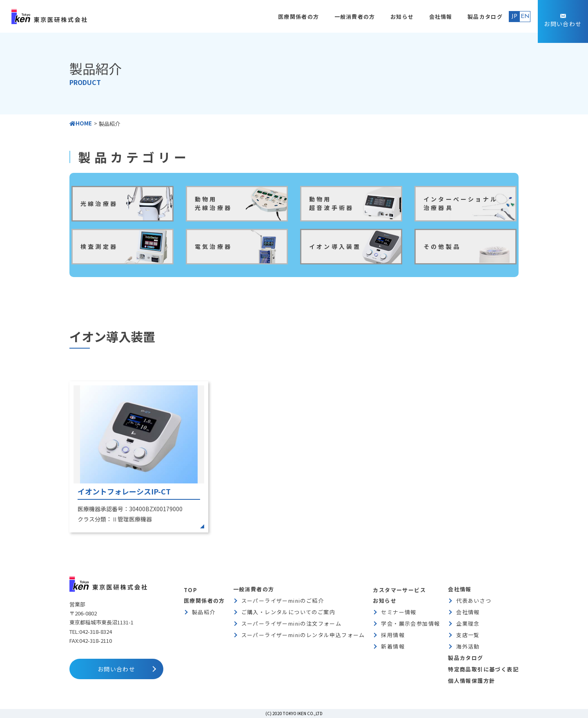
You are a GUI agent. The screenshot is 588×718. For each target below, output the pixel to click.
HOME (81, 123)
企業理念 (468, 623)
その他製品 (442, 246)
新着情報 (393, 646)
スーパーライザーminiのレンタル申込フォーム (303, 635)
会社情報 (441, 17)
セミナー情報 (399, 612)
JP (514, 17)
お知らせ (402, 17)
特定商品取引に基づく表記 (483, 669)
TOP (190, 590)
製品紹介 (204, 612)
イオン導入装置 (335, 246)
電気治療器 (213, 246)
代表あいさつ (474, 601)
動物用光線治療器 (213, 203)
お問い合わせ (563, 24)
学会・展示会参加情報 (410, 623)
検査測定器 (99, 246)
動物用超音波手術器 (331, 203)
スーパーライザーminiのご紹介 (283, 601)
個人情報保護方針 (471, 681)
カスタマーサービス (399, 590)
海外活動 (468, 646)
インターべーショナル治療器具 (461, 203)
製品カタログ (485, 17)
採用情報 (393, 635)
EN (525, 17)
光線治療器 (99, 204)
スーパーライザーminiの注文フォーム (292, 623)
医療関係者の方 (298, 17)
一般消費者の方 (355, 17)
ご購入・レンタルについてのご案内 (288, 612)
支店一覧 (468, 635)
